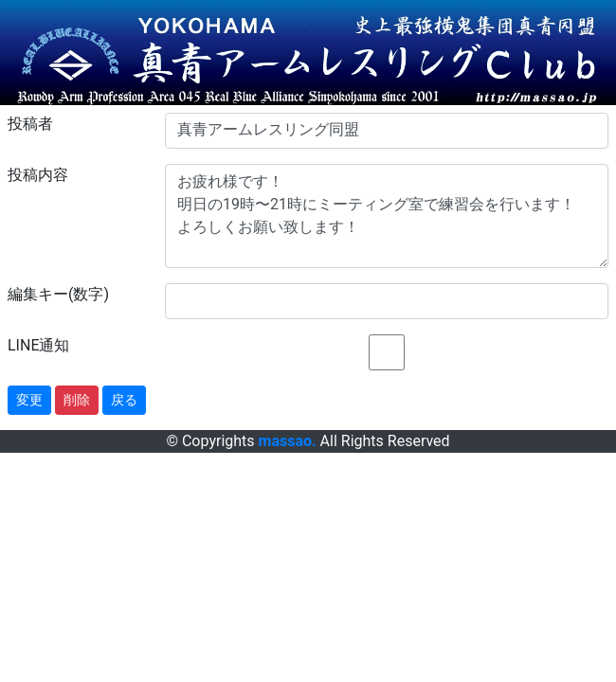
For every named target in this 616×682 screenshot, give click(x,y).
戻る (124, 400)
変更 (29, 400)
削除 (77, 400)
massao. (288, 441)
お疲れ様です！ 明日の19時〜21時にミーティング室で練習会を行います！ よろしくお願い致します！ (387, 216)
